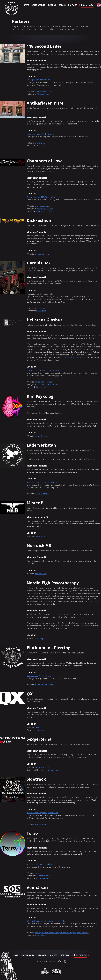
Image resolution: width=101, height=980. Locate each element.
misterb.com (40, 536)
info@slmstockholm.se (75, 358)
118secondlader (43, 94)
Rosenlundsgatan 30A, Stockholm (42, 482)
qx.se (37, 727)
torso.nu (38, 873)
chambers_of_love (45, 209)
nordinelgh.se (41, 639)
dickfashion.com (42, 254)
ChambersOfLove (44, 211)
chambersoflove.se (43, 206)
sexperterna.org (42, 767)
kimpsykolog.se (42, 436)
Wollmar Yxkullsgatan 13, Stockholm (43, 370)
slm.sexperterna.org (50, 770)
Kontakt (72, 5)
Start (26, 5)
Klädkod (52, 5)
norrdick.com (41, 574)
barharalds (41, 308)
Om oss (62, 5)
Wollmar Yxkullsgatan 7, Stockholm (42, 813)
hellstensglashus (44, 387)
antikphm (41, 143)
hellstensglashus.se (43, 382)
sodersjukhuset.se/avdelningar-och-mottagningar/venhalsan (62, 933)
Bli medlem (88, 5)
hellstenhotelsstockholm (48, 385)
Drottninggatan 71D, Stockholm (41, 197)
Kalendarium (38, 5)
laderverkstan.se (42, 494)
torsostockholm (44, 876)
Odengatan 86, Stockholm (38, 80)
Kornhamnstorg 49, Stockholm (40, 864)
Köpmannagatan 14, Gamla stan (41, 134)
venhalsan (41, 935)
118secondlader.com (44, 91)
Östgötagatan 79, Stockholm (39, 676)
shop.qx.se (40, 730)
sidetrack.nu (40, 824)
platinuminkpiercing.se (45, 685)
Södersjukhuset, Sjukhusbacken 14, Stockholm (47, 921)
